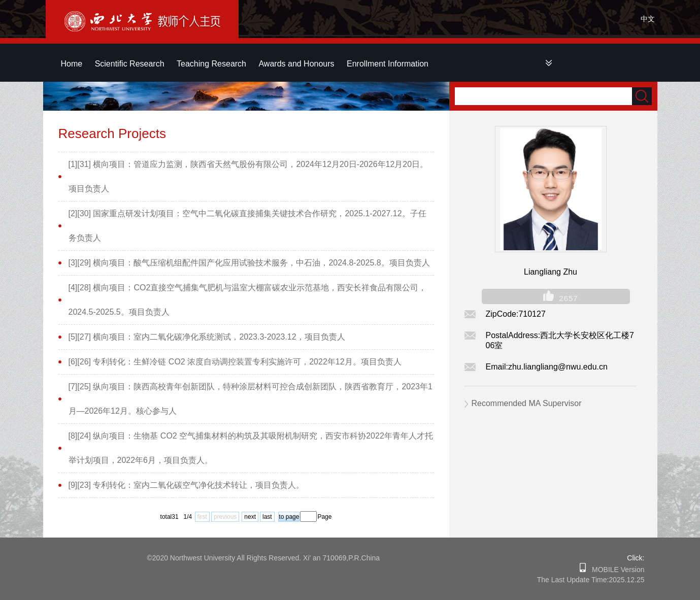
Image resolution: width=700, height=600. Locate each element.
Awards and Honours (296, 64)
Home (72, 64)
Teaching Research (211, 64)
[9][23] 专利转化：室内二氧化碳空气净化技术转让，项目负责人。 (187, 485)
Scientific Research (130, 64)
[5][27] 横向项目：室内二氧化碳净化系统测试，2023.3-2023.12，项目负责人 (207, 337)
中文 (648, 19)
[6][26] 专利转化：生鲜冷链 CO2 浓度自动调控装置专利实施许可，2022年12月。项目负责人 (235, 362)
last (267, 517)
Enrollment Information (388, 64)
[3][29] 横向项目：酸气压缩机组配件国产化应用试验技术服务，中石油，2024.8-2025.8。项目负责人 (249, 263)
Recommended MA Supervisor (527, 403)
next (250, 517)
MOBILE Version (615, 570)
